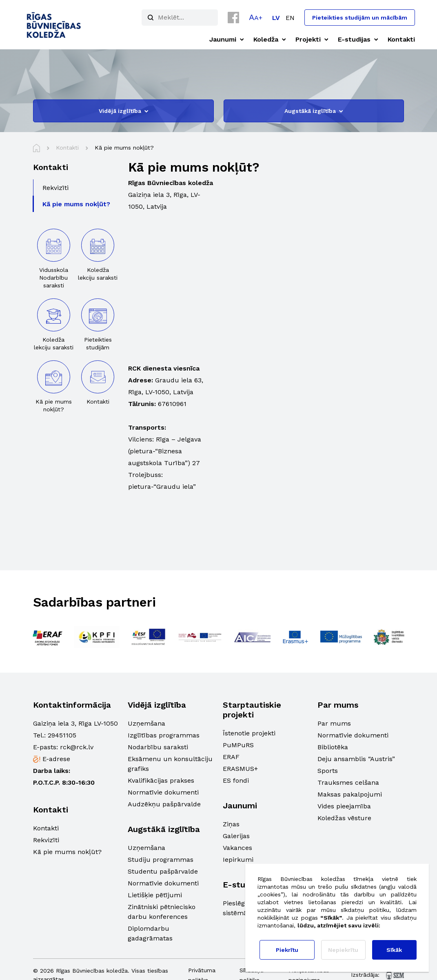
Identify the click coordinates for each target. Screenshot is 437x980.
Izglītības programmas (164, 735)
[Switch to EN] (290, 18)
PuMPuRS (238, 745)
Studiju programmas (161, 860)
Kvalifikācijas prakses (161, 780)
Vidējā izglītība (123, 111)
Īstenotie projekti (249, 733)
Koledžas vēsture (344, 818)
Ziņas (231, 824)
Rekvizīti (46, 840)
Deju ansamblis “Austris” (356, 759)
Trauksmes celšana (348, 782)
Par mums (334, 723)
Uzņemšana (146, 723)
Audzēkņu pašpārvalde (164, 804)
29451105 (62, 735)
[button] (256, 17)
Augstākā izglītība (314, 111)
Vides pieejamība (344, 806)
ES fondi (236, 780)
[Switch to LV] (276, 18)
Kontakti (46, 828)
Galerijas (236, 836)
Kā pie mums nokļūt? (67, 852)
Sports (328, 771)
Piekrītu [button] (287, 950)
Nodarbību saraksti (158, 747)
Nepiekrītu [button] (343, 950)
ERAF (231, 757)
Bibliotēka (333, 747)
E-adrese (56, 759)
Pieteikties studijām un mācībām (360, 18)
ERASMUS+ (240, 769)
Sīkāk (394, 950)
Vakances (237, 848)
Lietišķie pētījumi (155, 895)
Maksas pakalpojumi (350, 794)
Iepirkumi (238, 860)
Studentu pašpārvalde (163, 871)
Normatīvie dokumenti (163, 792)
